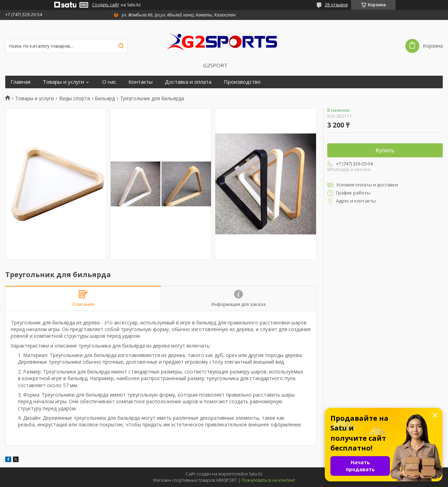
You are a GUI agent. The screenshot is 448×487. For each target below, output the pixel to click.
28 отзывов (336, 5)
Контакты (141, 82)
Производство (242, 82)
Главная (20, 82)
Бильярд (105, 98)
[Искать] (121, 46)
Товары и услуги (63, 82)
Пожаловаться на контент (268, 480)
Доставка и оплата (188, 82)
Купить (385, 150)
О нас (109, 82)
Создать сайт (106, 5)
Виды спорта (75, 98)
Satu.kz (256, 474)
